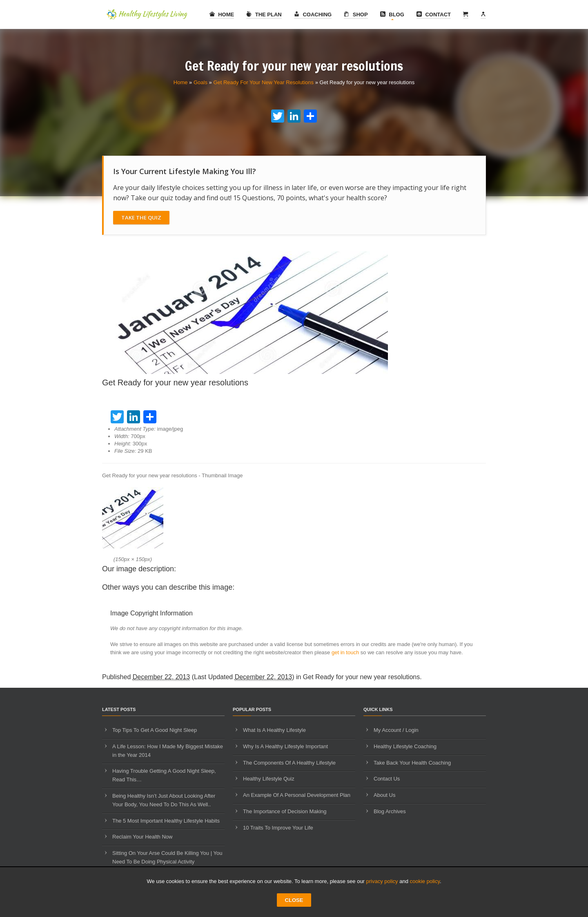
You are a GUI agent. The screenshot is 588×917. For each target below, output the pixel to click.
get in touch (345, 652)
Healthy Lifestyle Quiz (269, 779)
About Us (384, 795)
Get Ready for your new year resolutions (361, 677)
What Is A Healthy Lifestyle (274, 730)
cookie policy (425, 881)
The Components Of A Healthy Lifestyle (289, 763)
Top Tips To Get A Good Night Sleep (155, 730)
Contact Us (387, 779)
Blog (392, 15)
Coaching (313, 15)
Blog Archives (390, 811)
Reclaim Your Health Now (142, 837)
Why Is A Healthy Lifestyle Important (285, 746)
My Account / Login (396, 730)
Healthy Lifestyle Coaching (405, 746)
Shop (356, 15)
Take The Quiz (141, 217)
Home (222, 15)
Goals (200, 82)
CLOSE (294, 900)
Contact (434, 15)
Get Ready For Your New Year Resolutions (263, 82)
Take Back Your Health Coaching (412, 763)
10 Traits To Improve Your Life (278, 828)
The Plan (264, 15)
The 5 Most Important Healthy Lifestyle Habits (166, 821)
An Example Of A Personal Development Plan (297, 795)
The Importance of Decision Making (285, 811)
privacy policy (382, 881)
